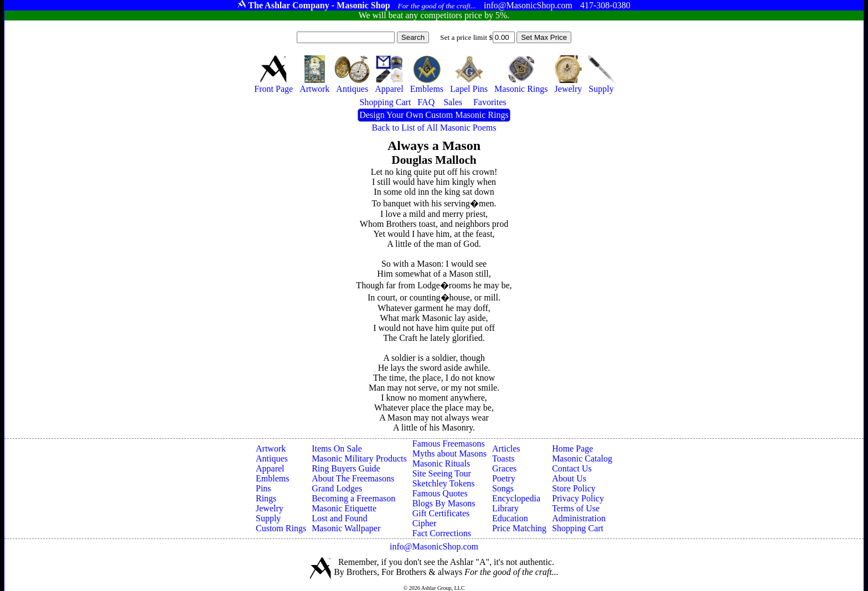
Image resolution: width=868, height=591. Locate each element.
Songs (503, 488)
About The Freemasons (353, 478)
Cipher (425, 523)
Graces (504, 468)
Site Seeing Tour (442, 473)
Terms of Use (576, 508)
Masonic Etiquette (344, 508)
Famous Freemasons (449, 444)
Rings (266, 498)
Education (510, 518)
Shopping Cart (578, 528)
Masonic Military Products (359, 458)
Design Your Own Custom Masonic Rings (434, 115)
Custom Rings (281, 528)
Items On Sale (337, 449)
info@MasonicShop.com (434, 546)
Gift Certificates (441, 513)
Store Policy (574, 488)
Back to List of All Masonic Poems (434, 128)
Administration (579, 518)
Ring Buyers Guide (346, 468)
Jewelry (270, 508)
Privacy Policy (578, 498)
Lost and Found (339, 518)
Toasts (503, 458)
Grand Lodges (337, 488)
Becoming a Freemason (353, 498)
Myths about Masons (449, 453)
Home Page (572, 449)
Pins (263, 488)
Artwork (271, 449)
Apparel (270, 468)
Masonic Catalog (582, 458)
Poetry (504, 478)
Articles (506, 449)
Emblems (272, 478)
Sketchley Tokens (444, 483)
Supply (268, 518)
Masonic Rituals (441, 463)
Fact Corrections (442, 533)
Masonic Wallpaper (346, 528)
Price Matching (519, 528)
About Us (569, 478)
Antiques (272, 458)
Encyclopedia (516, 498)
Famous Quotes (440, 493)
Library (505, 508)
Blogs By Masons (444, 503)
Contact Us (572, 468)
